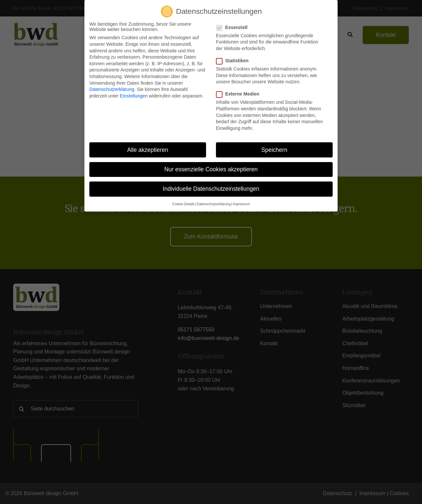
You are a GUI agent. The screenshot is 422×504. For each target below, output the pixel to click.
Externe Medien (240, 94)
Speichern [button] (274, 150)
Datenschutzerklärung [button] (214, 204)
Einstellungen (134, 96)
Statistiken (235, 61)
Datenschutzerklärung (112, 89)
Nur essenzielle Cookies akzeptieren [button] (211, 169)
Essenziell (235, 27)
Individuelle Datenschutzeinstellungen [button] (211, 189)
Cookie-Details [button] (183, 204)
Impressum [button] (241, 204)
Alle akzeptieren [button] (148, 150)
